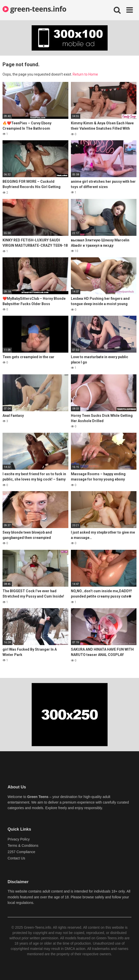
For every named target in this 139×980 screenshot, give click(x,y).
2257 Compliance (21, 852)
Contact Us (16, 858)
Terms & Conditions (23, 846)
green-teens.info (34, 9)
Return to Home (85, 74)
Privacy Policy (19, 839)
